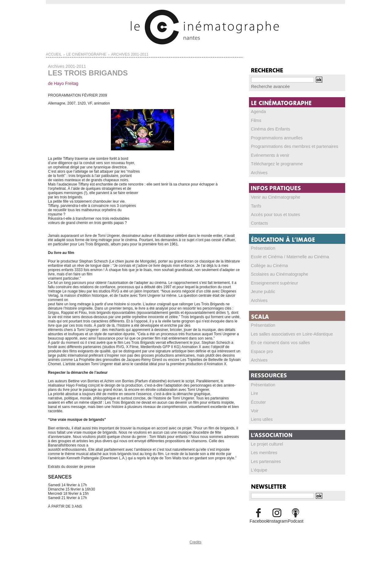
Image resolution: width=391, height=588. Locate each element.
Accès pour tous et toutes (272, 212)
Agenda (257, 111)
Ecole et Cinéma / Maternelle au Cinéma (284, 254)
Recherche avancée (267, 86)
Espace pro (260, 347)
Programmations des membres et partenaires (288, 145)
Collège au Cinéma (267, 263)
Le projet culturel (265, 439)
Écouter (257, 398)
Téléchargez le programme (273, 162)
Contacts (258, 221)
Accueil (52, 54)
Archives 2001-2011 (111, 54)
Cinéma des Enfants (268, 128)
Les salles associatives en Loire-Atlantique (286, 330)
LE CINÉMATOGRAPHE (77, 54)
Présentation (261, 246)
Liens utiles (260, 415)
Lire (254, 389)
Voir (254, 406)
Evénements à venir (267, 154)
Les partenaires (264, 456)
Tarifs (256, 204)
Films (256, 119)
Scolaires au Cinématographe (275, 271)
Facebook (258, 515)
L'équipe (258, 465)
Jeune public (261, 288)
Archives (258, 171)
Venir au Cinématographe (272, 195)
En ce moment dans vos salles (276, 339)
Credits (195, 540)
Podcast (296, 515)
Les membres (262, 448)
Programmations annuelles (273, 137)
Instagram (277, 515)
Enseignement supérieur (271, 280)
